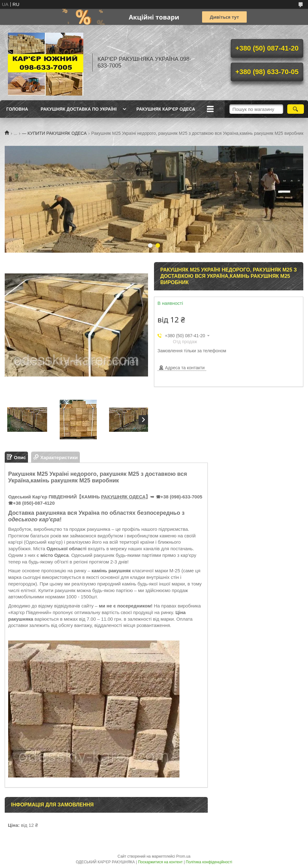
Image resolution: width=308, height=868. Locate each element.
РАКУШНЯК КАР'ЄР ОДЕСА (166, 109)
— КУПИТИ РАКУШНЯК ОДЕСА (54, 133)
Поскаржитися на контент (160, 862)
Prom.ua (183, 856)
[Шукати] (296, 109)
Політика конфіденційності (209, 862)
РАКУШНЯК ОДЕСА (124, 497)
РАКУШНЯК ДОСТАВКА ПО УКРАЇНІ (79, 109)
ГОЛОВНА (17, 109)
